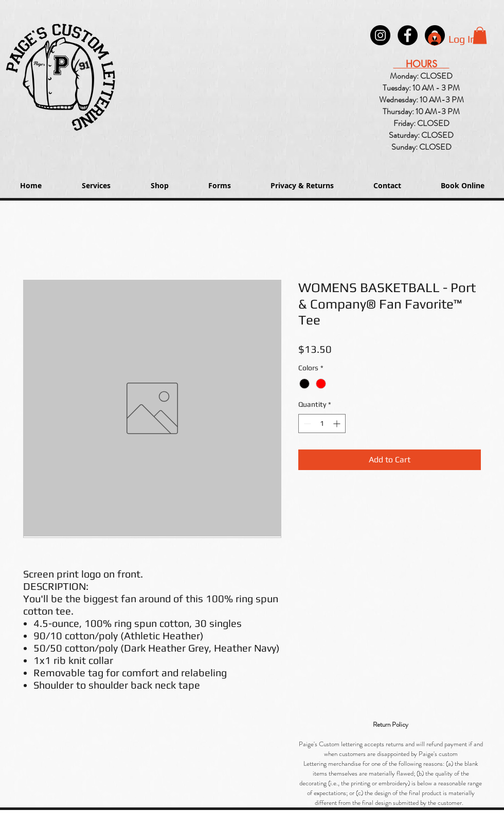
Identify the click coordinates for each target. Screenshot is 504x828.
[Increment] (338, 424)
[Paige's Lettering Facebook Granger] (408, 35)
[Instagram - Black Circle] (380, 35)
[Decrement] (306, 424)
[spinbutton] (322, 424)
